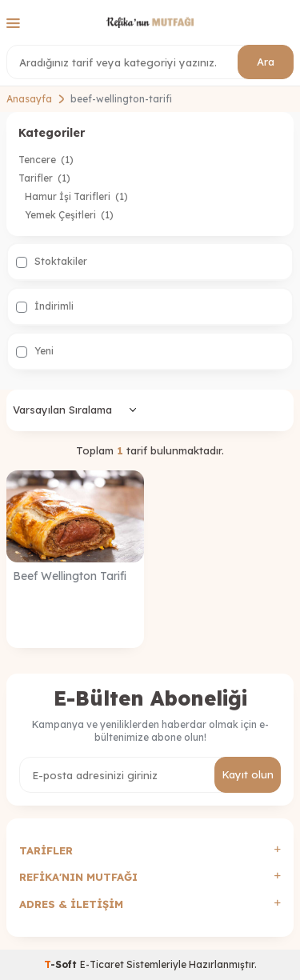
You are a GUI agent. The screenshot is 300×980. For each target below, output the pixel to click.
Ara (266, 62)
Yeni (35, 351)
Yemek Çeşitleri (69, 215)
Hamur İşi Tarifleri (76, 196)
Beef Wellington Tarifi (70, 576)
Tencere (46, 160)
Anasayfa (29, 99)
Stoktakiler (52, 262)
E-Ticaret (102, 964)
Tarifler (44, 178)
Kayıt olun (248, 774)
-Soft (62, 964)
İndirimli (45, 306)
